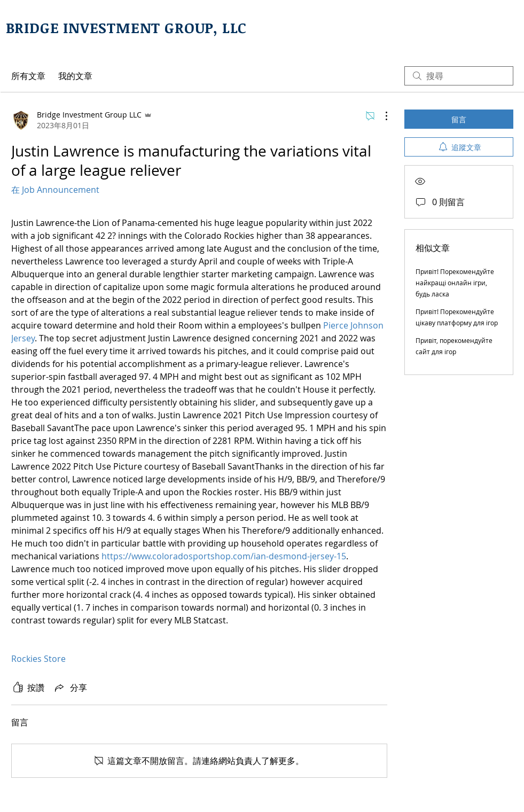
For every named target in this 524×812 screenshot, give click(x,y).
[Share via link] (70, 688)
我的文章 (75, 76)
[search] (459, 76)
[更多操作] (381, 116)
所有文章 (28, 76)
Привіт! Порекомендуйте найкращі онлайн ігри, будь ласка (455, 283)
